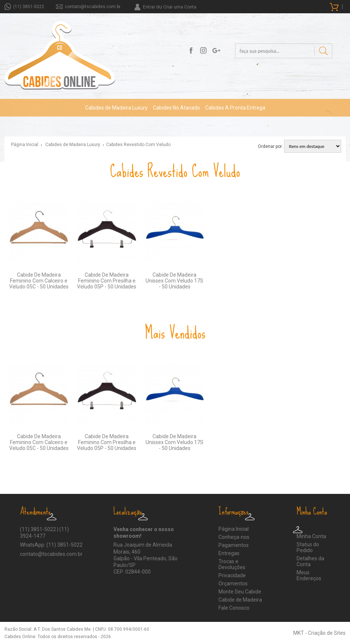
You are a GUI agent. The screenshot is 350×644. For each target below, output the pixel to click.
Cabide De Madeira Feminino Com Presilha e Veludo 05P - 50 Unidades (107, 281)
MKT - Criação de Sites (319, 633)
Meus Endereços (309, 575)
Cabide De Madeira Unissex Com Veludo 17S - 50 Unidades (174, 281)
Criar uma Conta (180, 7)
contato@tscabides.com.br (93, 7)
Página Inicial (25, 145)
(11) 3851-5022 (29, 7)
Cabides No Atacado (176, 108)
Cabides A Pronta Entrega (235, 108)
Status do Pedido (308, 547)
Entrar (149, 7)
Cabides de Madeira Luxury (116, 108)
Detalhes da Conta (310, 561)
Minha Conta (311, 536)
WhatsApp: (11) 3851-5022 (51, 545)
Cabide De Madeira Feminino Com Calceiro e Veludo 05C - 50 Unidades (39, 281)
